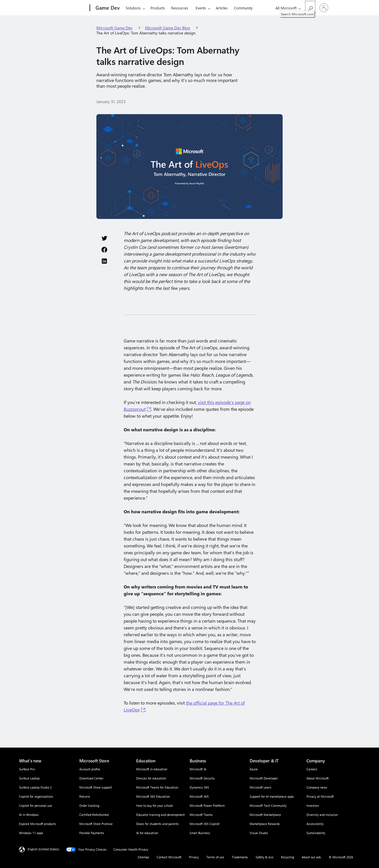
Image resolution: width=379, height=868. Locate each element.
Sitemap (143, 857)
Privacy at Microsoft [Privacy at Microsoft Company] (320, 796)
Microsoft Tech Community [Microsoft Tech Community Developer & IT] (268, 806)
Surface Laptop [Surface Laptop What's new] (29, 778)
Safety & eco (264, 857)
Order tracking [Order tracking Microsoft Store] (89, 806)
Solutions (133, 8)
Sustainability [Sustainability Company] (316, 833)
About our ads (311, 857)
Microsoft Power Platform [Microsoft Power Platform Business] (207, 806)
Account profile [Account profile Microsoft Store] (90, 769)
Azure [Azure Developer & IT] (254, 769)
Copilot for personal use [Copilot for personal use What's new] (36, 806)
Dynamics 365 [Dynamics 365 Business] (199, 787)
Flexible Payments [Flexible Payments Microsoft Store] (92, 833)
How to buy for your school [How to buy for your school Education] (155, 806)
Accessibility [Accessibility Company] (315, 824)
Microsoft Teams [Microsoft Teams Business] (201, 815)
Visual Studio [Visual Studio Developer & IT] (259, 833)
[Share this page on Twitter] (104, 238)
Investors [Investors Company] (313, 806)
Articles (222, 8)
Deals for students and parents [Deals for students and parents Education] (158, 824)
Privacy (194, 857)
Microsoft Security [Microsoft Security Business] (202, 778)
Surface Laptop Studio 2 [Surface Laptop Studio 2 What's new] (35, 787)
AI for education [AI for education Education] (147, 833)
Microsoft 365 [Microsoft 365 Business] (199, 796)
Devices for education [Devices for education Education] (151, 778)
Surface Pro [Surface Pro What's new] (27, 769)
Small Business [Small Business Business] (200, 833)
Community (243, 8)
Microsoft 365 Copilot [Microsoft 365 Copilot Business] (205, 824)
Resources (180, 8)
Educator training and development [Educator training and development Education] (160, 815)
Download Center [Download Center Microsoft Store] (91, 778)
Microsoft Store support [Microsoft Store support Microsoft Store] (96, 787)
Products (158, 8)
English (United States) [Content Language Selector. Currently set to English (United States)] (43, 849)
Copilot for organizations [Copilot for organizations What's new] (36, 796)
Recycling (287, 857)
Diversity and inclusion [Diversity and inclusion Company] (322, 815)
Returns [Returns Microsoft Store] (85, 796)
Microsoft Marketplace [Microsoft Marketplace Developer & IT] (265, 815)
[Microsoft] (68, 8)
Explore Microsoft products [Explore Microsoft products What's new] (38, 824)
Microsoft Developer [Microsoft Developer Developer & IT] (264, 778)
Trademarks (240, 857)
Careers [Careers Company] (312, 769)
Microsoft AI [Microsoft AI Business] (198, 769)
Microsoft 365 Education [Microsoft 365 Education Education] (153, 796)
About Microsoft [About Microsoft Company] (318, 778)
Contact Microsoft (169, 857)
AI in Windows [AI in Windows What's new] (29, 815)
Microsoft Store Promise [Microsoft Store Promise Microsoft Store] (96, 824)
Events (201, 8)
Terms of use (215, 857)
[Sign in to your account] (324, 8)
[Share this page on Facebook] (104, 250)
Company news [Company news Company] (317, 787)
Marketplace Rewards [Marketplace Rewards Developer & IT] (265, 824)
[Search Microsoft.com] (310, 7)
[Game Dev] (107, 8)
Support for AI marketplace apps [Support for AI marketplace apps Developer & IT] (272, 796)
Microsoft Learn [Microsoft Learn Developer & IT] (260, 787)
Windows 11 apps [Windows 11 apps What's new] (31, 833)
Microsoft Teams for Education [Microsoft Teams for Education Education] (157, 787)
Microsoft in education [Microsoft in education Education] (152, 769)
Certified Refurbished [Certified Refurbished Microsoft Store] (94, 815)
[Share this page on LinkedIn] (104, 261)
